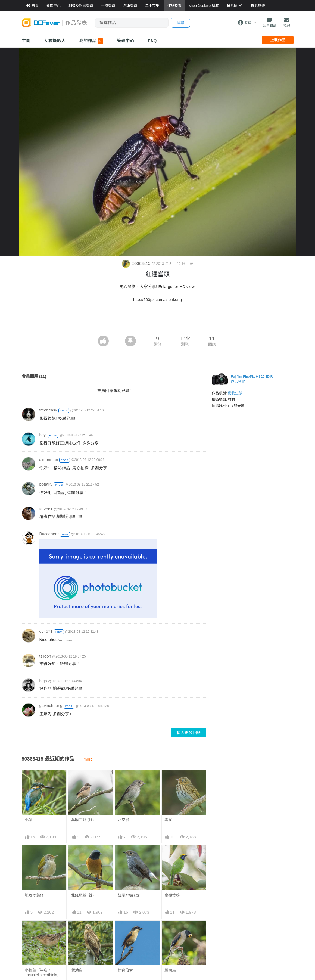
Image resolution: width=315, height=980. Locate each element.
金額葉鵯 (172, 895)
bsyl (43, 435)
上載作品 (278, 40)
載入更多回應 (189, 733)
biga (43, 681)
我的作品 (91, 41)
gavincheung (51, 705)
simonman (49, 459)
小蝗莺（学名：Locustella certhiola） (43, 973)
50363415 (137, 263)
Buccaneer (49, 534)
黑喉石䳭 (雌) (82, 820)
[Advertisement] (158, 321)
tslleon (45, 656)
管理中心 (126, 41)
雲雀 (168, 820)
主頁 (26, 41)
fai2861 (46, 509)
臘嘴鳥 (170, 931)
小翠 (29, 820)
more (88, 759)
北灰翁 (123, 820)
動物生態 (235, 393)
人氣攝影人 (55, 41)
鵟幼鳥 (77, 970)
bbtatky (46, 484)
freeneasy (48, 410)
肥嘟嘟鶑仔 (34, 895)
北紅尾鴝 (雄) (82, 895)
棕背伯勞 (125, 931)
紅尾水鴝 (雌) (129, 895)
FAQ (152, 41)
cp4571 (46, 631)
